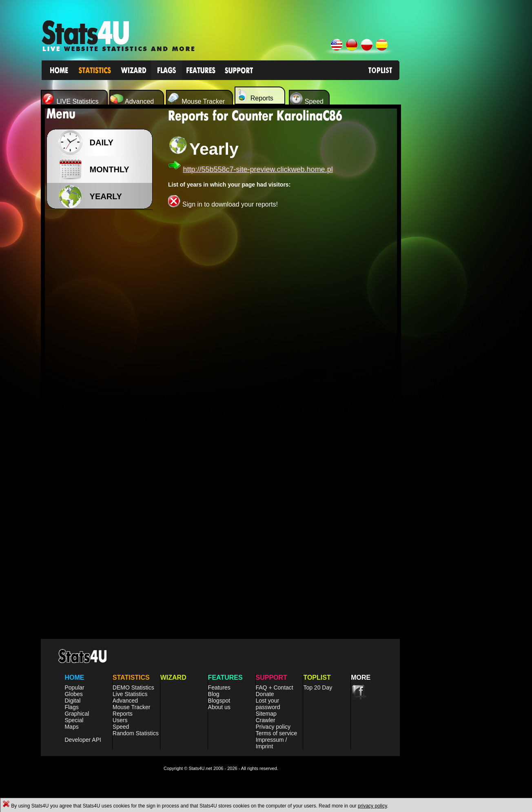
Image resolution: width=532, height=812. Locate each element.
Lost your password (268, 704)
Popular (74, 687)
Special (74, 720)
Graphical (77, 714)
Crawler (266, 720)
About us (219, 707)
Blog (214, 694)
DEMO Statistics (133, 687)
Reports (123, 714)
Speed (121, 727)
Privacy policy (273, 727)
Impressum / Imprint (272, 743)
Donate (265, 694)
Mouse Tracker (132, 707)
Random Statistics (136, 733)
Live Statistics (130, 694)
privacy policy (372, 806)
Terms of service (277, 733)
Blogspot (219, 701)
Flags (71, 707)
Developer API (83, 740)
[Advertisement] (102, 343)
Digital (72, 701)
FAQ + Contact (275, 687)
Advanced (125, 701)
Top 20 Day (318, 687)
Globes (73, 694)
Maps (71, 727)
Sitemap (266, 714)
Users (120, 720)
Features (219, 687)
